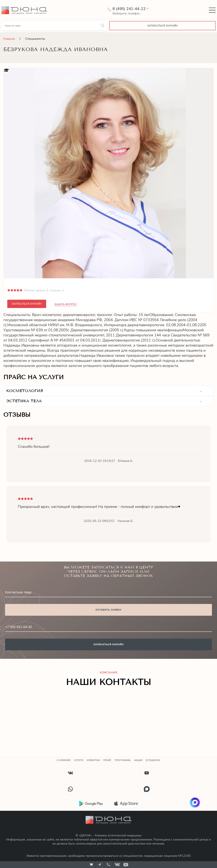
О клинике (64, 760)
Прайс (107, 760)
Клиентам (93, 760)
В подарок (153, 760)
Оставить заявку (109, 610)
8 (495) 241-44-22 (129, 9)
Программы (123, 760)
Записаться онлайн (27, 304)
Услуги (79, 760)
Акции (138, 760)
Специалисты (35, 39)
